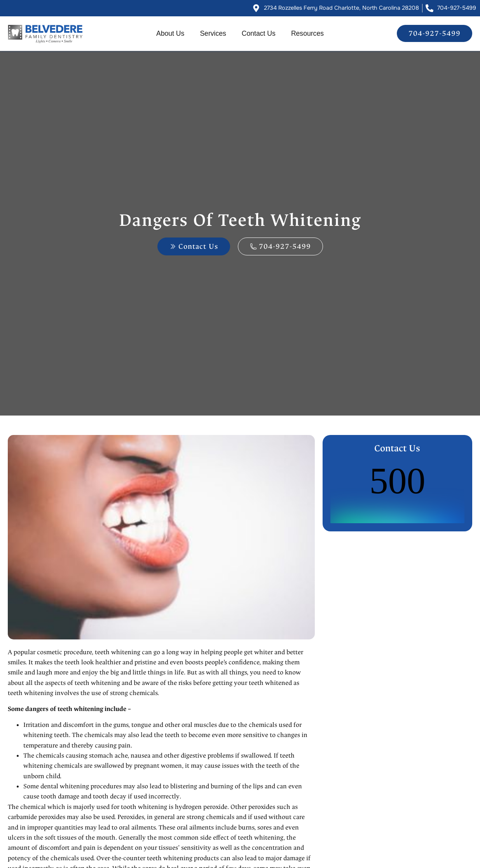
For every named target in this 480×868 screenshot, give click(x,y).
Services (213, 33)
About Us (170, 33)
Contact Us (259, 33)
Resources (307, 33)
